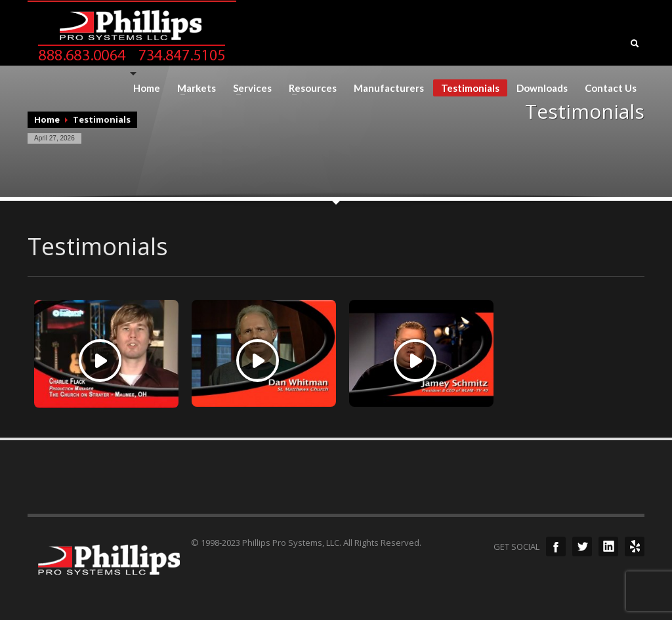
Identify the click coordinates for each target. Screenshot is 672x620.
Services (248, 88)
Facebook (556, 547)
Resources (309, 88)
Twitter (582, 547)
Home (147, 88)
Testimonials (470, 88)
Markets (193, 88)
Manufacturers (389, 88)
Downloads (542, 88)
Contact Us (611, 88)
